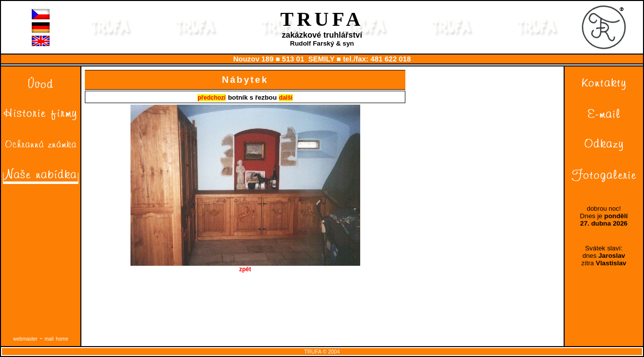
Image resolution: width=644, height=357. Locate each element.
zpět (245, 267)
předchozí (212, 98)
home (62, 339)
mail (49, 339)
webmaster (26, 339)
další (286, 98)
